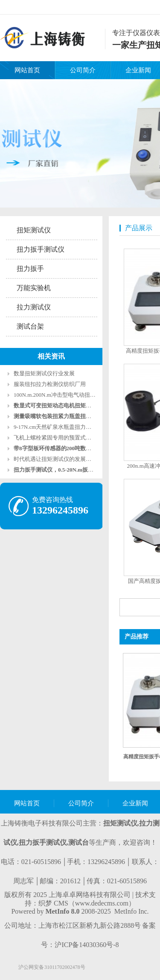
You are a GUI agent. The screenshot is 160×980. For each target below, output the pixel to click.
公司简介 (83, 70)
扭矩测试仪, (121, 823)
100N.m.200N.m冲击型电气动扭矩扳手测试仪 (68, 395)
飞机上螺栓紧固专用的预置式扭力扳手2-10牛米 (71, 438)
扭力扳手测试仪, (44, 842)
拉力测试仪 (34, 307)
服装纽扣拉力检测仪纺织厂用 (50, 384)
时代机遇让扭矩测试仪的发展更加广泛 (61, 459)
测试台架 (30, 326)
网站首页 (27, 70)
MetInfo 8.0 (62, 911)
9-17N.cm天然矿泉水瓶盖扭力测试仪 (58, 427)
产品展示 (139, 228)
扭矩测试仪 (34, 230)
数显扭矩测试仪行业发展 (44, 373)
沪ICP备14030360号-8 (87, 945)
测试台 (79, 842)
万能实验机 (34, 288)
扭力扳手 (30, 269)
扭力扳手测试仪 (41, 249)
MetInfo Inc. (132, 911)
